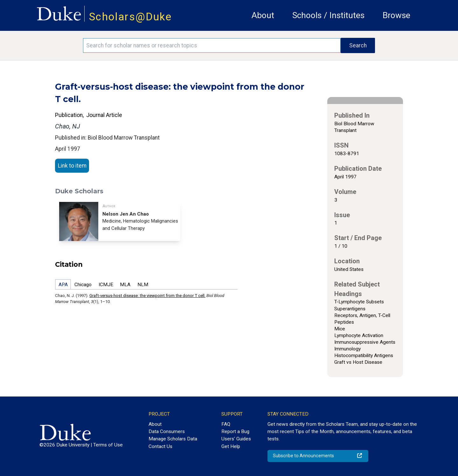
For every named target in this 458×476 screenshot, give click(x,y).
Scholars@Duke (130, 17)
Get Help (231, 446)
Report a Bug (235, 431)
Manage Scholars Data (173, 439)
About (263, 15)
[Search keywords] (212, 45)
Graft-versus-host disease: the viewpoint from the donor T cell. (147, 296)
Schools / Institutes (328, 15)
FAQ (226, 424)
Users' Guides (236, 439)
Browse (396, 15)
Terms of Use (108, 445)
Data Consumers (167, 431)
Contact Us (160, 446)
